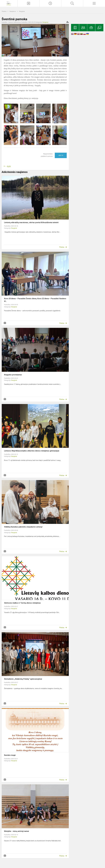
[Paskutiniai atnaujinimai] (50, 3)
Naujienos (13, 11)
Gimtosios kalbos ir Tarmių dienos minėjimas (22, 603)
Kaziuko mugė (10, 755)
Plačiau (62, 247)
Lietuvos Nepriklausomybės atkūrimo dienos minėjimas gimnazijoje (32, 451)
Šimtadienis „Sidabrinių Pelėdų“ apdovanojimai (23, 679)
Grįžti (9, 166)
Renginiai (22, 11)
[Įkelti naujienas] (28, 3)
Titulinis (4, 11)
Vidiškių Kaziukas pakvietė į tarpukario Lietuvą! (23, 527)
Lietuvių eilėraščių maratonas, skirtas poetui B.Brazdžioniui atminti (31, 222)
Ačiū (61, 155)
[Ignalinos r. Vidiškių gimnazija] (9, 3)
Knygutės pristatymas (13, 375)
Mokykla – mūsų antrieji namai (16, 831)
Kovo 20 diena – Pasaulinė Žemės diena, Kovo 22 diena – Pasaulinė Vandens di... (35, 300)
